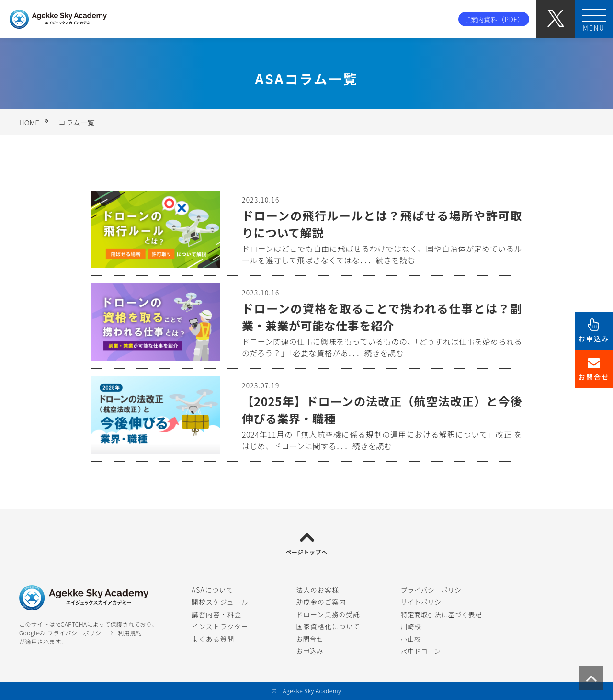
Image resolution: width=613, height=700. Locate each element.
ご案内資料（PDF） (494, 19)
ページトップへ (306, 552)
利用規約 (130, 633)
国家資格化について (328, 626)
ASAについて (212, 590)
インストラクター (220, 626)
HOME (29, 122)
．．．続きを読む (387, 260)
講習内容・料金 (217, 614)
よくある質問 (213, 639)
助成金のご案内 (321, 602)
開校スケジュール (220, 602)
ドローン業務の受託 (328, 614)
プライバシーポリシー (77, 633)
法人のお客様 (318, 590)
